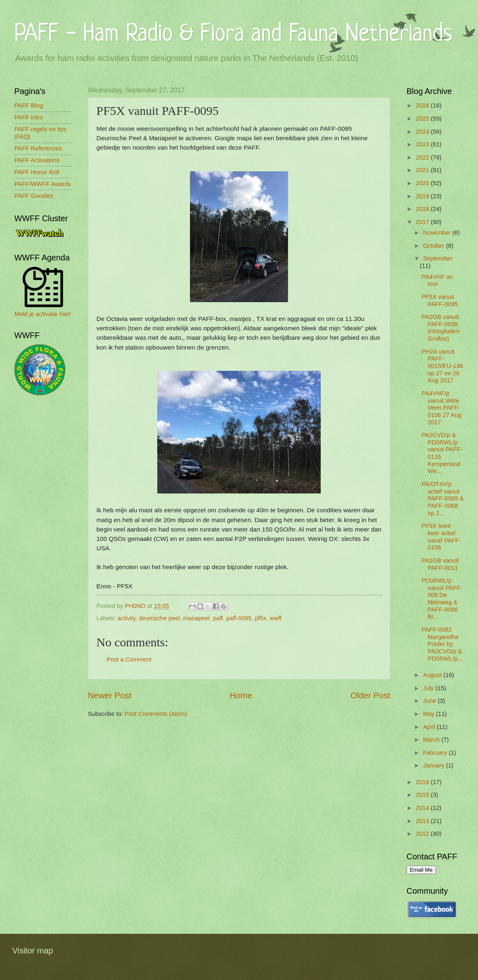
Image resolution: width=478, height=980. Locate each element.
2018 (423, 209)
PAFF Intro (29, 117)
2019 (423, 196)
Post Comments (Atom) (156, 714)
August (433, 675)
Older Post (370, 695)
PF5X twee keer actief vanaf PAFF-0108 (441, 537)
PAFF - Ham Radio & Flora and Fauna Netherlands (233, 35)
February (436, 753)
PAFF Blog (29, 105)
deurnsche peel (160, 618)
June (430, 701)
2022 (423, 157)
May (429, 714)
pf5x (261, 618)
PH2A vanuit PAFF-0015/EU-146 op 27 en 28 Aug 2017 (442, 366)
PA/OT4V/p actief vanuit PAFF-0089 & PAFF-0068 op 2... (443, 499)
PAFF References (38, 148)
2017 (423, 222)
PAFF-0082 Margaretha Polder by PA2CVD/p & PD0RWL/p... (442, 644)
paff (218, 618)
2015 (423, 795)
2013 (423, 821)
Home (241, 695)
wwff (276, 618)
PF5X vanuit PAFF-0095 (440, 301)
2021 (423, 170)
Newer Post (109, 695)
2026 (423, 105)
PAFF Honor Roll (37, 172)
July (429, 688)
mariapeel (196, 618)
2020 (423, 183)
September (438, 258)
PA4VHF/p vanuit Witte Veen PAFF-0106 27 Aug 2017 (442, 408)
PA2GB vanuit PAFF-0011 (440, 564)
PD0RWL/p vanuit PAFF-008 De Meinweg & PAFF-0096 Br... (442, 599)
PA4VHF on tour (437, 280)
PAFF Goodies (34, 196)
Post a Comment (129, 659)
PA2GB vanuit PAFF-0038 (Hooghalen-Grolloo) (441, 328)
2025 (423, 119)
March (432, 740)
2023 (423, 144)
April (430, 727)
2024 (423, 132)
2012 (423, 834)
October (434, 246)
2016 (423, 782)
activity (127, 618)
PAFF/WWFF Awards (42, 184)
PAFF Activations (37, 160)
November (438, 233)
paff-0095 (239, 618)
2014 (423, 808)
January (434, 765)
